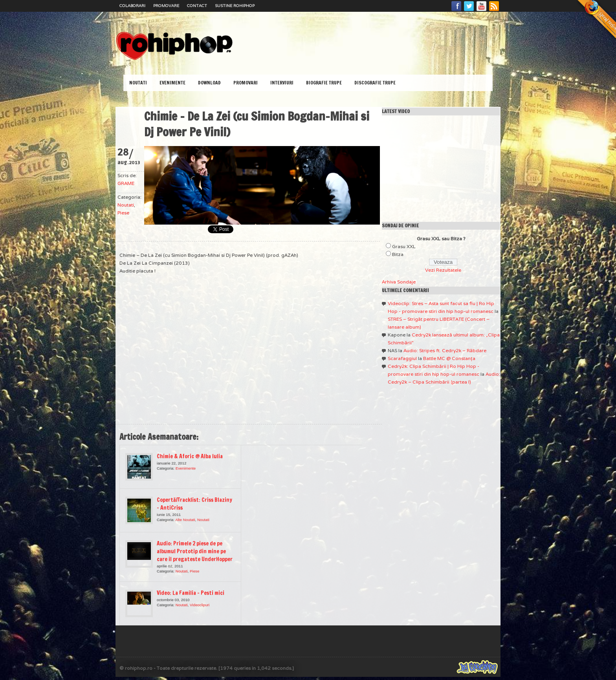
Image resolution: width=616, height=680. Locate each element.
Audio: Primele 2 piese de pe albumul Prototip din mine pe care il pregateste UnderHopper (195, 551)
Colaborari (132, 6)
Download (209, 83)
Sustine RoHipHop (235, 6)
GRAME (126, 183)
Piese (123, 213)
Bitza (398, 254)
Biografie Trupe (324, 83)
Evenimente (172, 83)
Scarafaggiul (402, 358)
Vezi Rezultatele (443, 270)
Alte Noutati (185, 520)
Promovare (166, 6)
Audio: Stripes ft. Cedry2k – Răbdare (445, 350)
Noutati (138, 83)
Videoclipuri (200, 605)
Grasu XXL (404, 246)
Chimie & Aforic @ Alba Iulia (190, 456)
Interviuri (282, 83)
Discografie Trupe (375, 83)
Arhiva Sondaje (399, 282)
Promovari (246, 83)
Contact (197, 6)
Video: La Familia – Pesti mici (191, 593)
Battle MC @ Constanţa (449, 358)
